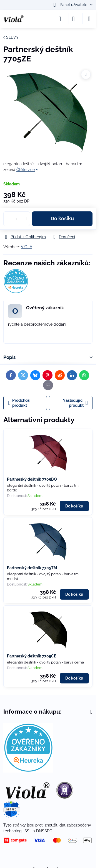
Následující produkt (75, 403)
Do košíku (62, 219)
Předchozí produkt (20, 403)
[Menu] (89, 19)
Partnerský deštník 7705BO (32, 479)
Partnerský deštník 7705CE (32, 656)
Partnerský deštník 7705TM (32, 568)
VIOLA (27, 247)
